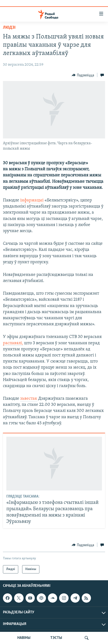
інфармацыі (32, 200)
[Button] (83, 75)
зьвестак (29, 399)
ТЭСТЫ (56, 638)
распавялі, (13, 343)
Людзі (9, 28)
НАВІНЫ (24, 638)
